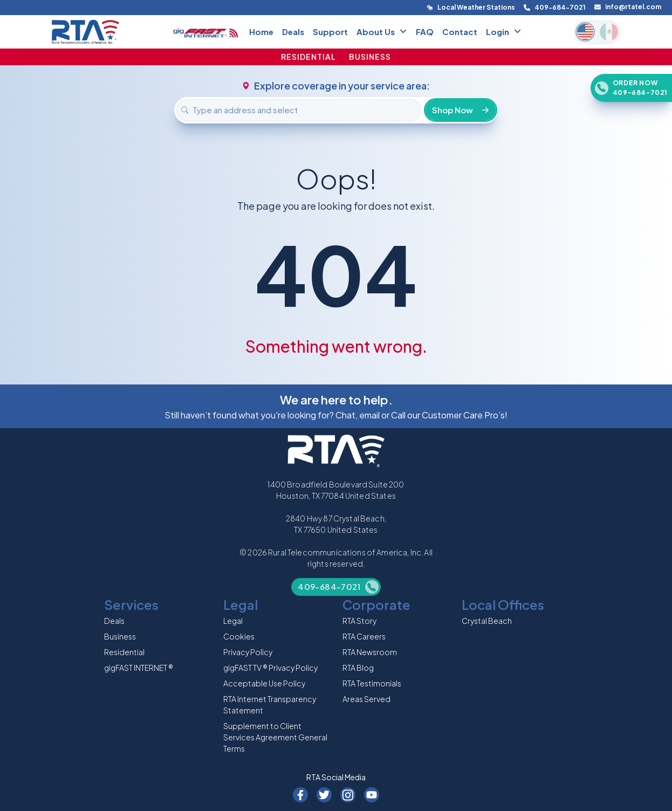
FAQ (425, 32)
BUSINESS (370, 57)
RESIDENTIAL (308, 57)
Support (330, 32)
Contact (460, 32)
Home (261, 32)
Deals (293, 32)
